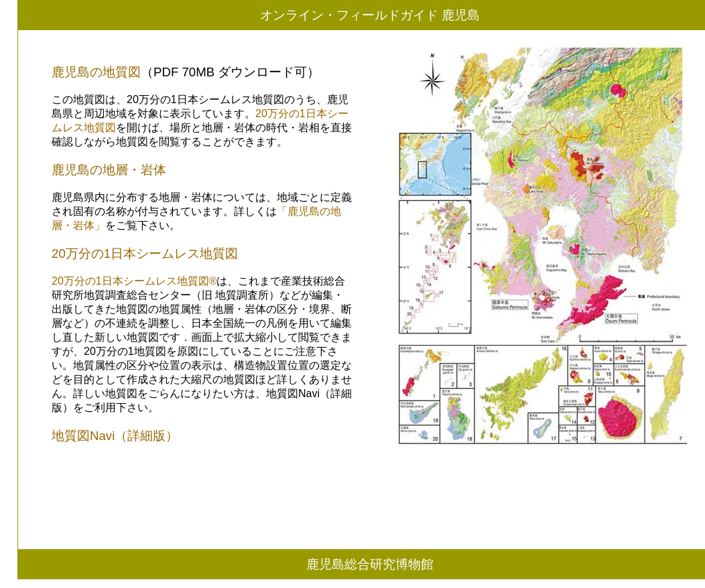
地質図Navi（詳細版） (115, 436)
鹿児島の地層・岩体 (109, 170)
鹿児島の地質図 (96, 72)
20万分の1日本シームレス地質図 (145, 253)
